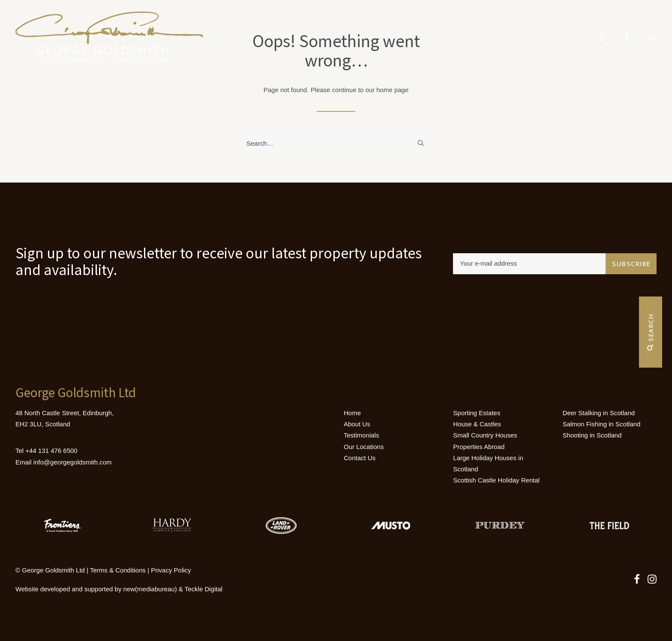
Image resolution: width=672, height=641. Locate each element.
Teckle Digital (204, 589)
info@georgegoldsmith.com (73, 462)
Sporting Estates (477, 413)
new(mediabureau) (150, 589)
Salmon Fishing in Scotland (602, 424)
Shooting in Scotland (592, 435)
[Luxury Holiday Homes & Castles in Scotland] (109, 37)
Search (651, 332)
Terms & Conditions (118, 570)
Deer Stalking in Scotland (599, 413)
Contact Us (360, 458)
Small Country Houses (485, 435)
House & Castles (477, 424)
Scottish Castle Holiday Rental (496, 480)
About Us (357, 424)
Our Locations (364, 447)
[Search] (336, 143)
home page (392, 90)
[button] (652, 37)
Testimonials (361, 435)
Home (352, 413)
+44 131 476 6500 (51, 451)
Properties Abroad (479, 447)
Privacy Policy (171, 570)
